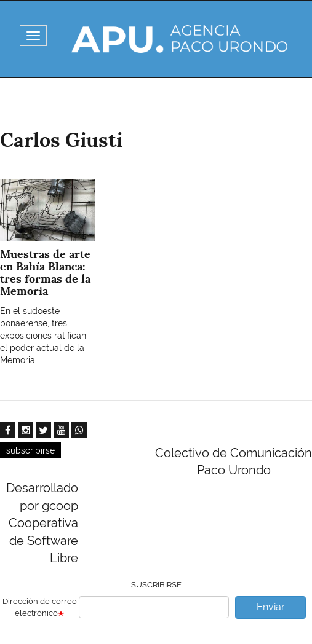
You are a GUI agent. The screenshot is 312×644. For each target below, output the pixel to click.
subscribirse (30, 450)
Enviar (271, 607)
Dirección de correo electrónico (40, 607)
